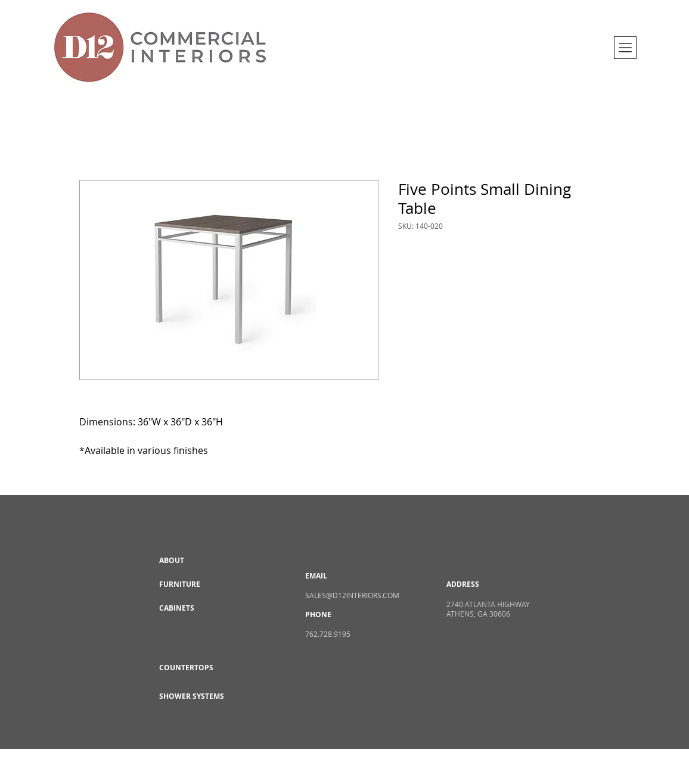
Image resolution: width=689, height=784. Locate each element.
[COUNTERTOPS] (201, 668)
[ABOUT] (201, 561)
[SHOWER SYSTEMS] (201, 697)
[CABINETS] (201, 609)
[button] (625, 48)
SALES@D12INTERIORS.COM (352, 595)
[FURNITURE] (201, 585)
